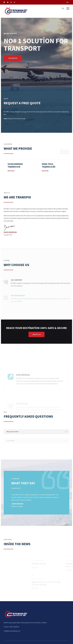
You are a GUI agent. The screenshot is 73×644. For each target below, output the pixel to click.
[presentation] (62, 152)
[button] (68, 8)
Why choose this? (13, 435)
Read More (11, 171)
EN (68, 2)
